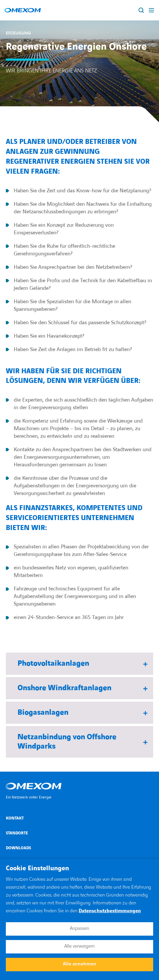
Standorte (17, 833)
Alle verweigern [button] (79, 946)
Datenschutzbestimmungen (110, 911)
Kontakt (15, 818)
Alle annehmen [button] (79, 964)
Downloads (18, 848)
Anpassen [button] (79, 928)
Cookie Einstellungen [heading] (37, 869)
